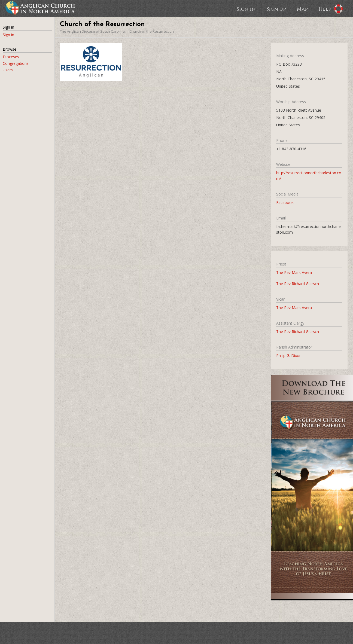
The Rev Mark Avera (294, 272)
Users (8, 70)
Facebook (285, 202)
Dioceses (11, 57)
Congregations (16, 63)
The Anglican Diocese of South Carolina (92, 31)
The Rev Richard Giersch (298, 284)
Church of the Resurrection (152, 31)
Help (325, 9)
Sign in (246, 9)
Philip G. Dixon (289, 355)
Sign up (276, 9)
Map (302, 9)
